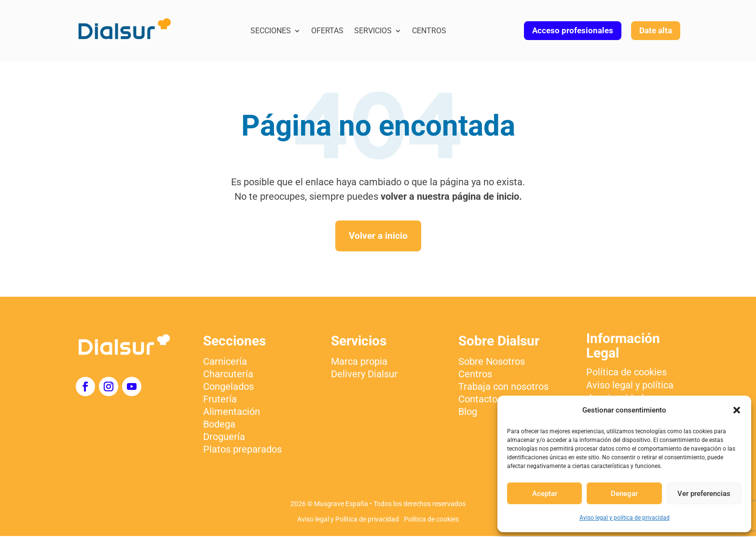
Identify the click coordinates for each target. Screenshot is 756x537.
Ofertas (327, 31)
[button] (737, 410)
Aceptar (545, 494)
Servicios (373, 31)
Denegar (624, 494)
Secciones (271, 31)
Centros (429, 31)
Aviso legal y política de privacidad (625, 518)
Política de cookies (431, 520)
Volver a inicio (378, 236)
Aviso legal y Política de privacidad (348, 520)
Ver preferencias (704, 494)
